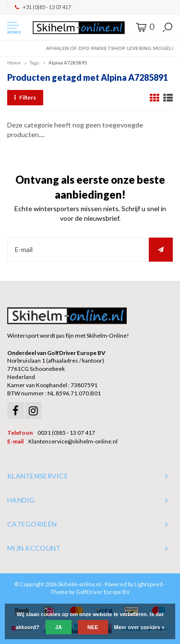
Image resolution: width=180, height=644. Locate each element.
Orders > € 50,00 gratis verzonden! (90, 48)
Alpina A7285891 (68, 63)
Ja (59, 627)
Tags (35, 63)
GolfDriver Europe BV (103, 592)
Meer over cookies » (139, 627)
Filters (25, 97)
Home (14, 63)
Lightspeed (149, 584)
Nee (93, 627)
